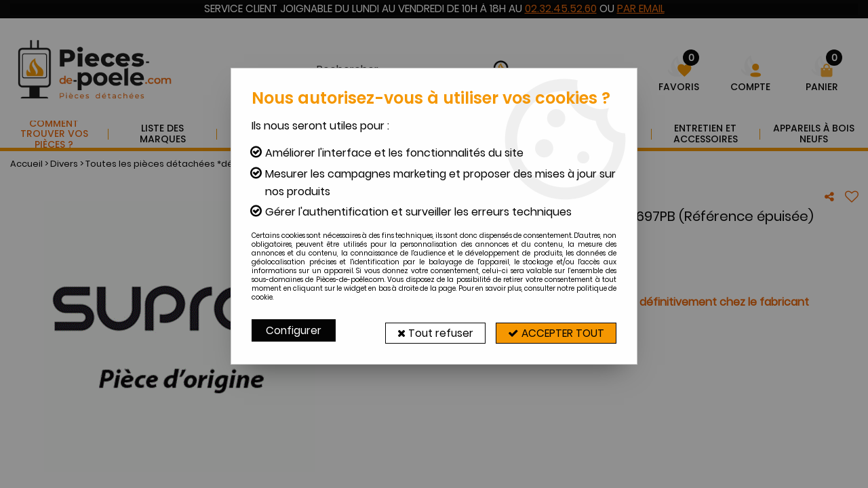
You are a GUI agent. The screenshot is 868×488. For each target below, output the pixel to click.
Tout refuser (426, 330)
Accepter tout (553, 330)
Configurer (294, 330)
